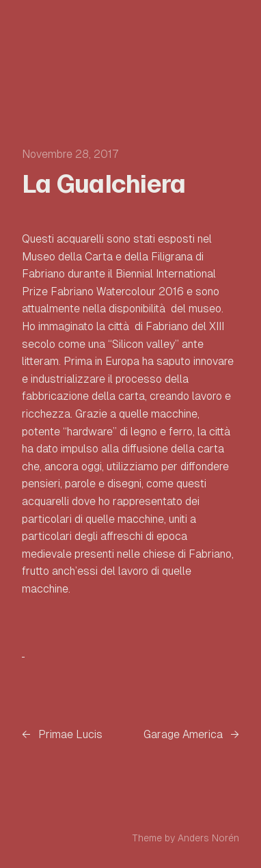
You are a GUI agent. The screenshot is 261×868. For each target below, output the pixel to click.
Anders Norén (208, 838)
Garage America (183, 734)
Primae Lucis (70, 734)
